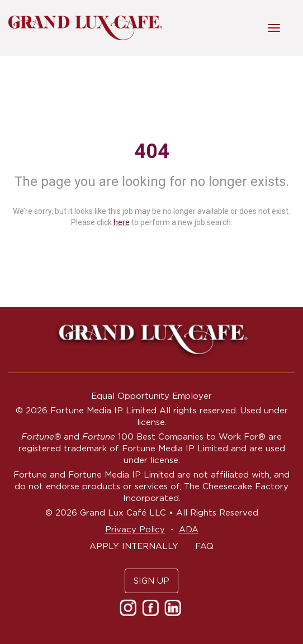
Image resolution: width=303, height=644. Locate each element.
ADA (189, 529)
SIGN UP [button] (151, 581)
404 (152, 151)
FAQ (204, 546)
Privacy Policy (135, 529)
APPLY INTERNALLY (134, 546)
